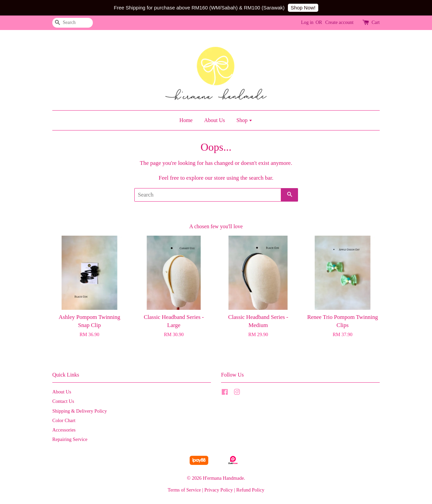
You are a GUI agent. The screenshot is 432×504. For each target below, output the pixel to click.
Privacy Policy (219, 490)
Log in (307, 22)
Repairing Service (70, 439)
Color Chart (64, 420)
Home (186, 120)
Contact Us (63, 401)
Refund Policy (250, 490)
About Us (215, 120)
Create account (340, 22)
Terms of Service (184, 490)
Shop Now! (303, 8)
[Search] (73, 23)
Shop (244, 120)
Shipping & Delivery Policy (80, 411)
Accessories (64, 430)
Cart (376, 22)
